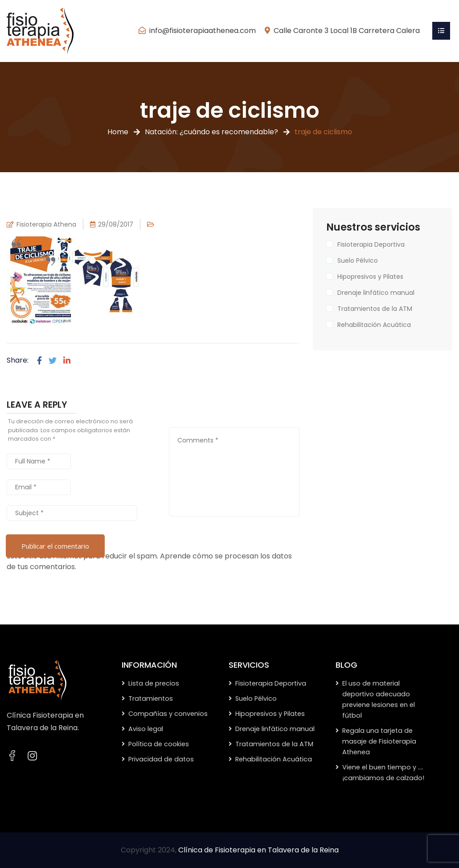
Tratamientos (151, 699)
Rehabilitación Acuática (374, 325)
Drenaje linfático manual (376, 293)
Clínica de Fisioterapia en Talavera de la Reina (258, 850)
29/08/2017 (116, 224)
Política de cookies (159, 744)
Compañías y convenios (168, 714)
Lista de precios (154, 683)
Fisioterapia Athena (46, 224)
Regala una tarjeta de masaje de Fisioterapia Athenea (379, 741)
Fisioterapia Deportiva (371, 244)
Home (118, 132)
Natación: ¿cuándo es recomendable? (211, 132)
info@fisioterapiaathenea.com (203, 31)
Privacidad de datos (161, 759)
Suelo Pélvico (358, 260)
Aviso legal (146, 729)
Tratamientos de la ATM (375, 309)
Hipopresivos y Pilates (370, 277)
